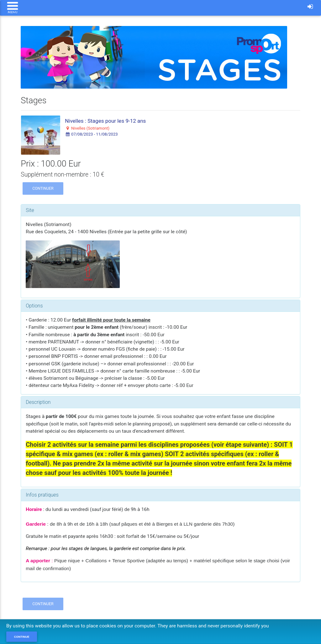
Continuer (43, 188)
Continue (22, 637)
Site (30, 210)
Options (34, 306)
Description (38, 402)
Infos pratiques (42, 495)
